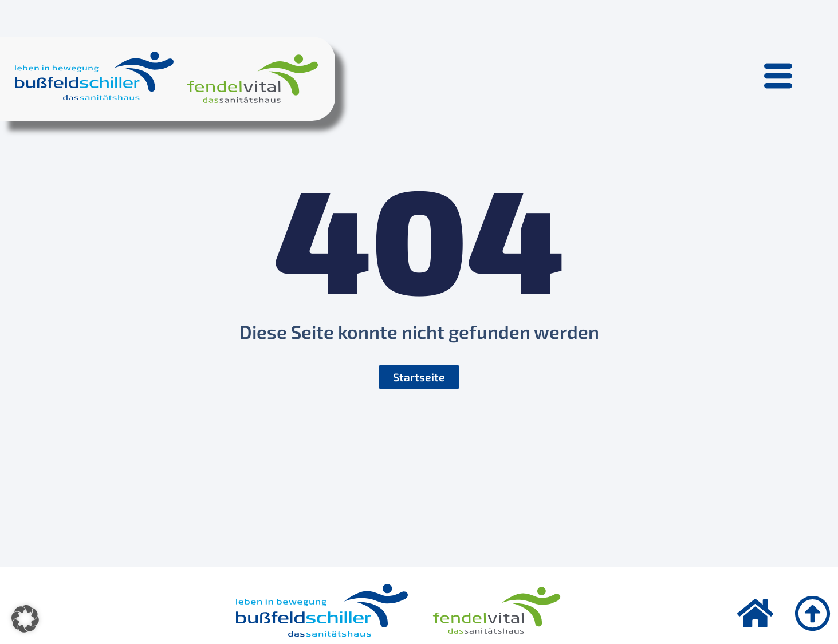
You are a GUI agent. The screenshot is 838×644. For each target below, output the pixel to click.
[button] (25, 619)
